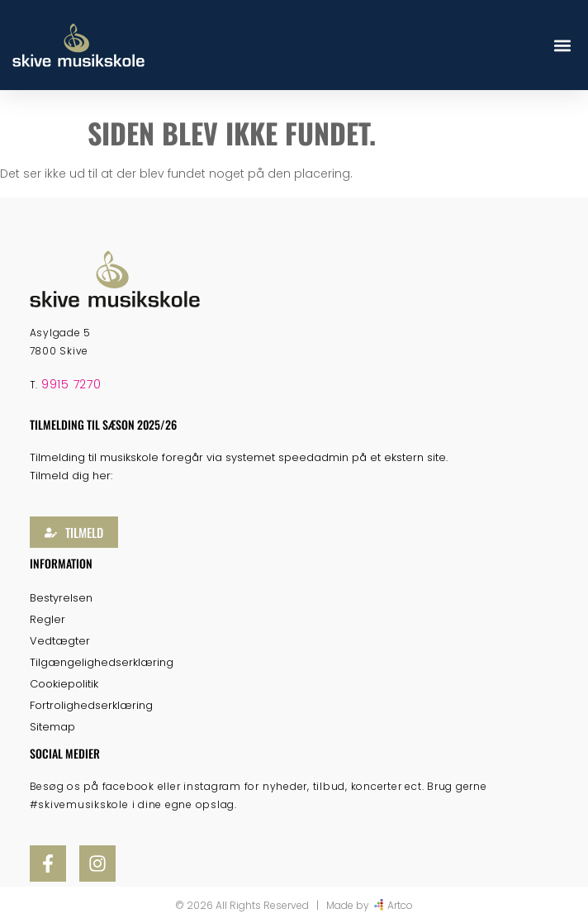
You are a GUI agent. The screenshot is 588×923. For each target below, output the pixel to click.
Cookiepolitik (64, 684)
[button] (562, 45)
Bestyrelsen (61, 598)
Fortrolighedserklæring (91, 705)
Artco (400, 905)
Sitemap (52, 727)
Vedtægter (60, 641)
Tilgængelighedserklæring (102, 662)
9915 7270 (71, 384)
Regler (47, 619)
